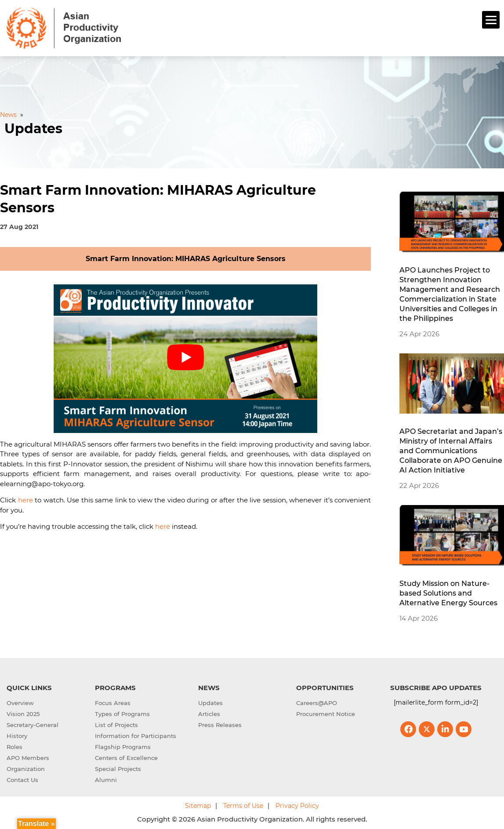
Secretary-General (33, 724)
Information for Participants (136, 734)
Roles (15, 745)
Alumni (106, 778)
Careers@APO (317, 702)
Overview (20, 702)
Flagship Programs (123, 745)
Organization (26, 767)
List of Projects (116, 724)
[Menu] (491, 20)
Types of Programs (122, 713)
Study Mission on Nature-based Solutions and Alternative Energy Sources (448, 592)
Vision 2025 (23, 713)
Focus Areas (113, 702)
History (17, 734)
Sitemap (198, 804)
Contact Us (22, 778)
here (25, 499)
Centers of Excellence (126, 756)
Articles (209, 713)
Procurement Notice (326, 713)
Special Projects (118, 767)
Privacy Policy (297, 804)
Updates (210, 702)
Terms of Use (243, 804)
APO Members (28, 756)
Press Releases (220, 724)
